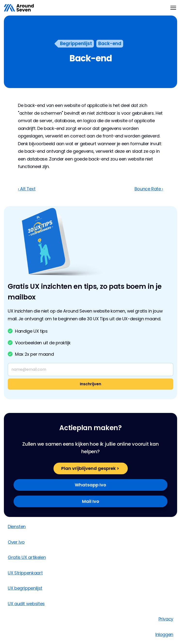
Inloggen (164, 634)
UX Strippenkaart (25, 573)
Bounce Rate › (149, 189)
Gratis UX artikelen (27, 557)
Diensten (17, 527)
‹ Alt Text (27, 189)
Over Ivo (16, 542)
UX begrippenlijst (25, 588)
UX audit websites (26, 604)
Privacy (166, 619)
